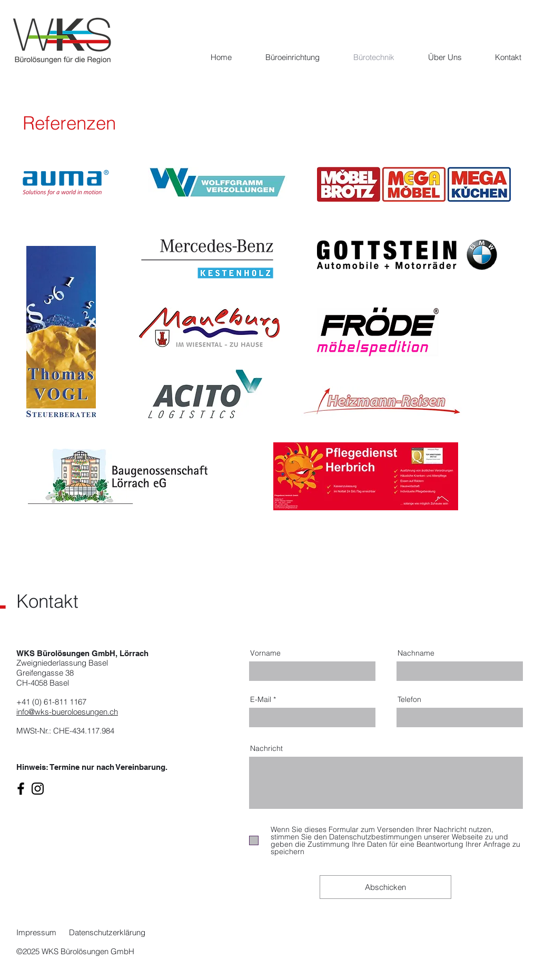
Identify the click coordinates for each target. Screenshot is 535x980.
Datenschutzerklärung (107, 932)
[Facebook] (21, 789)
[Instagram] (38, 789)
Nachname (416, 653)
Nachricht (266, 748)
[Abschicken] (385, 887)
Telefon (409, 699)
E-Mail (261, 699)
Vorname (265, 653)
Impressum (37, 932)
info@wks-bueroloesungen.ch (67, 712)
